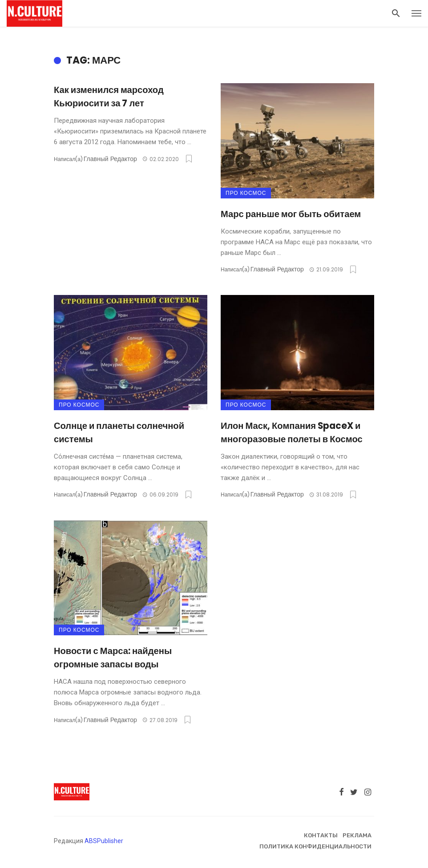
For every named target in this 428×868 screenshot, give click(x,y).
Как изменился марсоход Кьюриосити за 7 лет (109, 97)
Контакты (321, 835)
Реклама (357, 835)
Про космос (246, 193)
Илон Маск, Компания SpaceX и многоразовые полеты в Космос (292, 432)
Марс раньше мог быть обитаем (291, 214)
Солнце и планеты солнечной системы (119, 432)
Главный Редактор (110, 159)
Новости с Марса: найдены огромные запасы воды (113, 658)
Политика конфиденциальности (315, 846)
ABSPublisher (104, 841)
